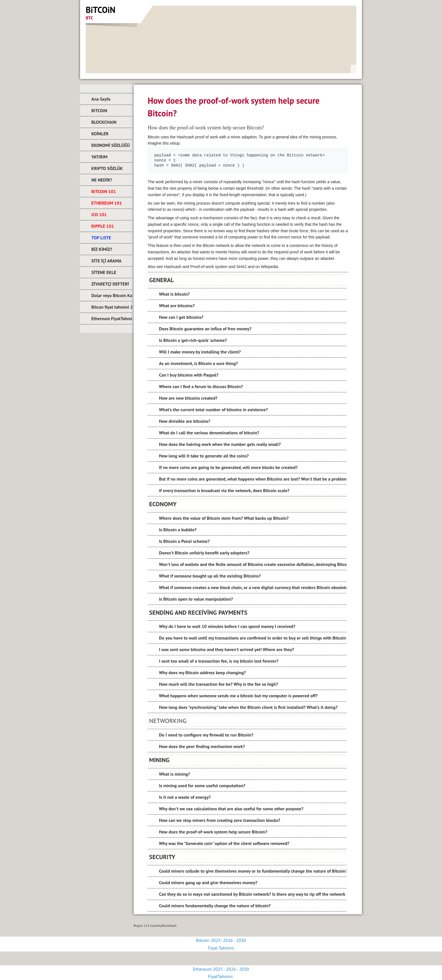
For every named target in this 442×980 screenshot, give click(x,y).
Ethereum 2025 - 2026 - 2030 (221, 969)
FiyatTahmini (221, 976)
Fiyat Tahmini (221, 948)
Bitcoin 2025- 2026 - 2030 (221, 940)
